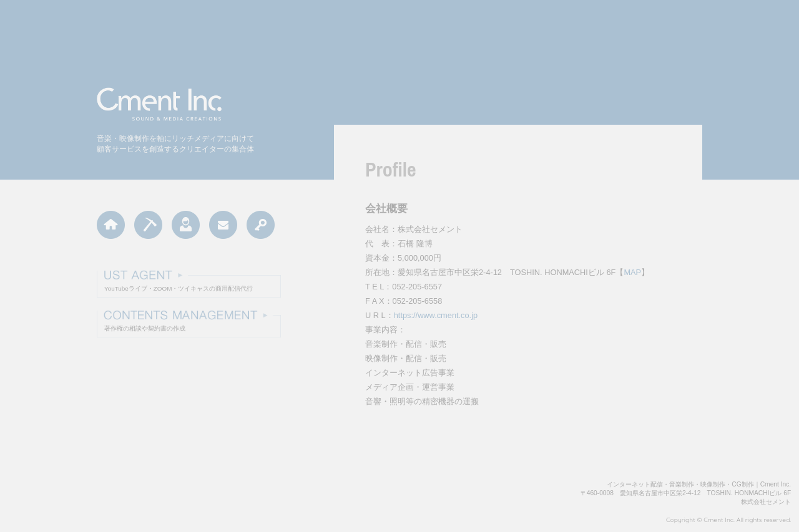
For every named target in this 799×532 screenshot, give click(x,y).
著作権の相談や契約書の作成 (145, 328)
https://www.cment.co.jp (436, 315)
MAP (632, 272)
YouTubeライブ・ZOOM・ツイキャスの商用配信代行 (179, 288)
